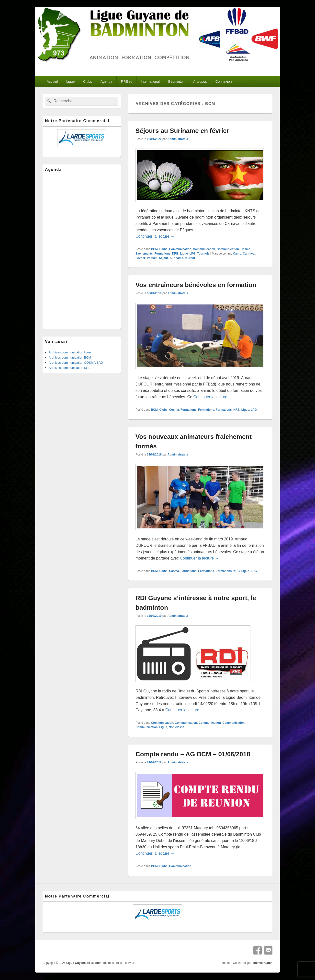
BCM (154, 249)
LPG (193, 254)
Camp (237, 254)
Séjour (163, 258)
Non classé (176, 727)
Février (140, 258)
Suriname (176, 258)
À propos (200, 82)
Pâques (152, 258)
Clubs (88, 82)
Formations (162, 254)
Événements (144, 254)
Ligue (70, 82)
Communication (180, 249)
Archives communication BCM (70, 357)
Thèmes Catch (262, 963)
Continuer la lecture (155, 236)
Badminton (176, 82)
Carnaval (249, 254)
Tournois (203, 254)
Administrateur (178, 139)
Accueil (52, 82)
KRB (175, 254)
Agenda (106, 82)
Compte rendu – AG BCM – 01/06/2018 (193, 754)
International (150, 82)
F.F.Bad (127, 82)
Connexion (224, 82)
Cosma (245, 249)
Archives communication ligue (70, 352)
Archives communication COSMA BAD (76, 363)
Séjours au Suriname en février (182, 131)
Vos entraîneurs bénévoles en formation (196, 285)
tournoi (190, 258)
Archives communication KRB (70, 368)
